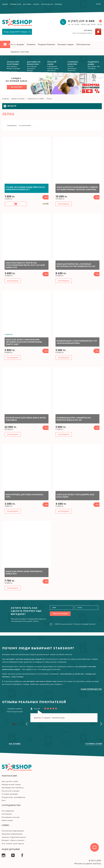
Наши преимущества (91, 689)
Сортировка (12, 125)
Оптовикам (7, 814)
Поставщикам (8, 811)
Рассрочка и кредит (11, 791)
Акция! (5, 4)
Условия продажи (10, 794)
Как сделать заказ (10, 781)
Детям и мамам (18, 99)
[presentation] (27, 724)
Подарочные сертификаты (14, 797)
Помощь (58, 4)
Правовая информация (12, 834)
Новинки (31, 44)
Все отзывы (15, 744)
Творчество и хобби (36, 99)
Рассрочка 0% (47, 4)
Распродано (64, 204)
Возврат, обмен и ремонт (13, 840)
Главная (5, 99)
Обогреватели (83, 44)
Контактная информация (13, 831)
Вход (99, 4)
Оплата (36, 4)
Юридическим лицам (11, 784)
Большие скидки (66, 44)
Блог (4, 800)
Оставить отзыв (94, 744)
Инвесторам (7, 820)
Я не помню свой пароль (13, 843)
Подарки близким (47, 44)
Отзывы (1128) (16, 4)
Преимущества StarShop (13, 788)
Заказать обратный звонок (14, 837)
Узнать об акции (60, 614)
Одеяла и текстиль (20, 52)
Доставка (27, 4)
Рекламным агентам (11, 817)
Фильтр (10, 106)
